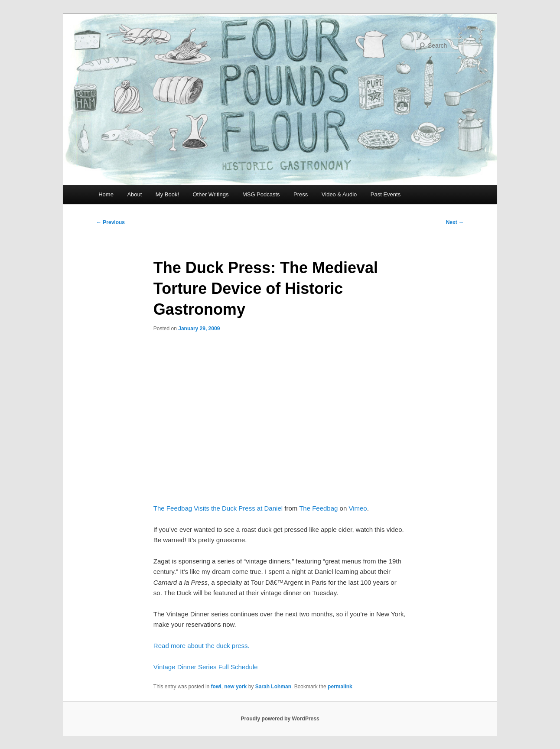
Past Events (386, 194)
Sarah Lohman (273, 687)
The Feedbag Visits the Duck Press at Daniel (218, 508)
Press (301, 194)
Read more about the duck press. (202, 646)
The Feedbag (318, 508)
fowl (216, 687)
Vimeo (358, 508)
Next (455, 222)
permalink (340, 687)
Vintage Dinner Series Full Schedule (206, 667)
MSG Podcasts (261, 194)
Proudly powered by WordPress (280, 719)
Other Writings (211, 194)
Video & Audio (339, 194)
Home (106, 194)
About (134, 194)
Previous (111, 222)
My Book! (167, 194)
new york (235, 687)
